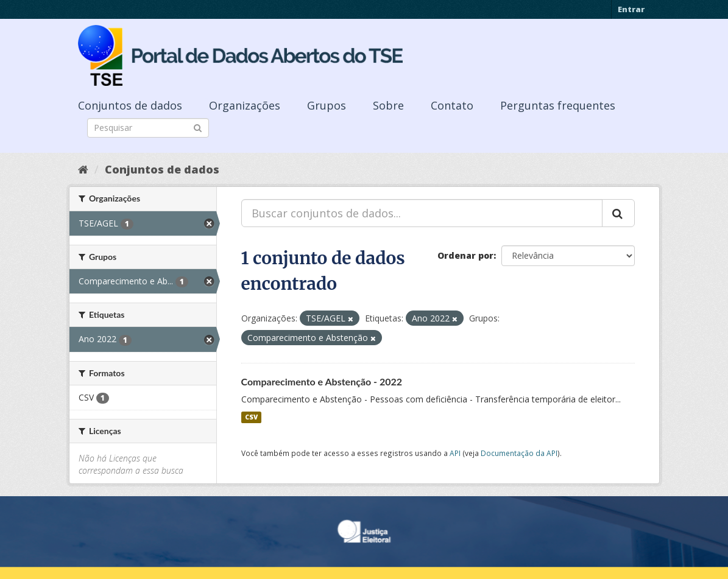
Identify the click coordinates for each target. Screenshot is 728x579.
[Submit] (198, 127)
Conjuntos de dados (130, 105)
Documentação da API (519, 453)
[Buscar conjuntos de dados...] (422, 213)
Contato (452, 105)
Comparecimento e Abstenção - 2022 (322, 381)
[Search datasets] (148, 128)
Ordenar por (465, 255)
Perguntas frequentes (558, 105)
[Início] (83, 169)
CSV (251, 417)
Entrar (631, 9)
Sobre (388, 105)
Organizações (245, 105)
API (455, 453)
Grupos (327, 105)
